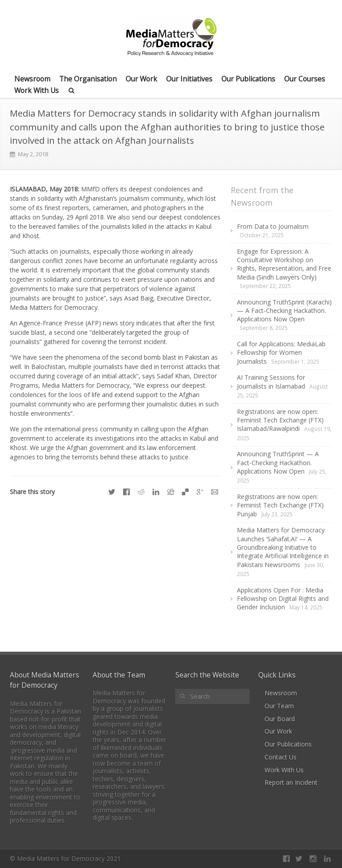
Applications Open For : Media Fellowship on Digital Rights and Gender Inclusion (283, 599)
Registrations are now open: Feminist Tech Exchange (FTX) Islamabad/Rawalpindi (280, 420)
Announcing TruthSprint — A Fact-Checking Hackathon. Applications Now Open (278, 462)
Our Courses (305, 79)
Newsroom (32, 79)
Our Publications (248, 79)
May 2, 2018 (33, 154)
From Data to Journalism (273, 226)
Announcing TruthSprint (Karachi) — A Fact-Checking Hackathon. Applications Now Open (284, 311)
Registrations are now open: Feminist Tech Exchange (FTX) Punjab (280, 505)
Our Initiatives (189, 79)
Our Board (280, 719)
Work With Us (37, 90)
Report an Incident (291, 782)
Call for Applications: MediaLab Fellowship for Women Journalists (281, 353)
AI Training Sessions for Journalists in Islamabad (271, 381)
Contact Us (281, 757)
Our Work (141, 79)
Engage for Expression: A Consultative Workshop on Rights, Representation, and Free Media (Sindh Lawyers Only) (284, 264)
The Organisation (88, 79)
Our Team (279, 706)
